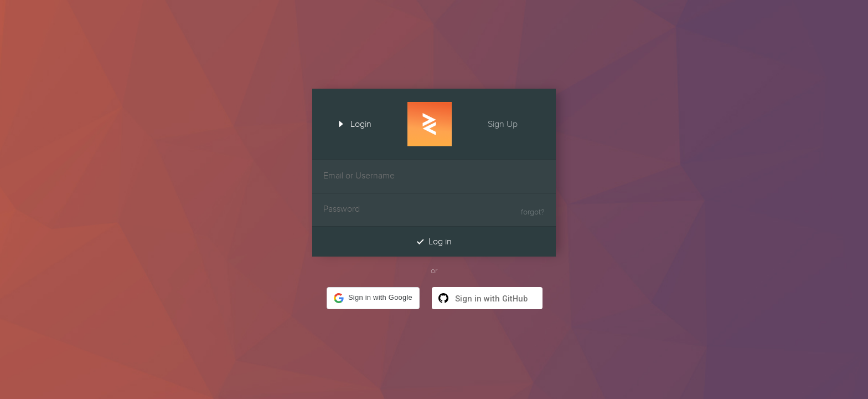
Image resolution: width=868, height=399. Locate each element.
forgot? (533, 212)
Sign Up (513, 123)
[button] (373, 298)
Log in (434, 241)
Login (351, 123)
